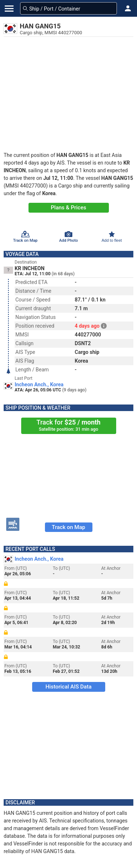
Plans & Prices (68, 208)
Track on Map (68, 527)
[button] (128, 8)
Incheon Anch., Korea (39, 384)
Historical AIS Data (68, 687)
